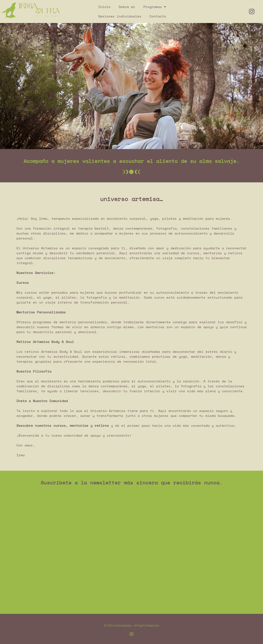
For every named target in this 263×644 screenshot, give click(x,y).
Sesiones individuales (120, 16)
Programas (155, 7)
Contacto (158, 16)
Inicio (104, 7)
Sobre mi (127, 7)
